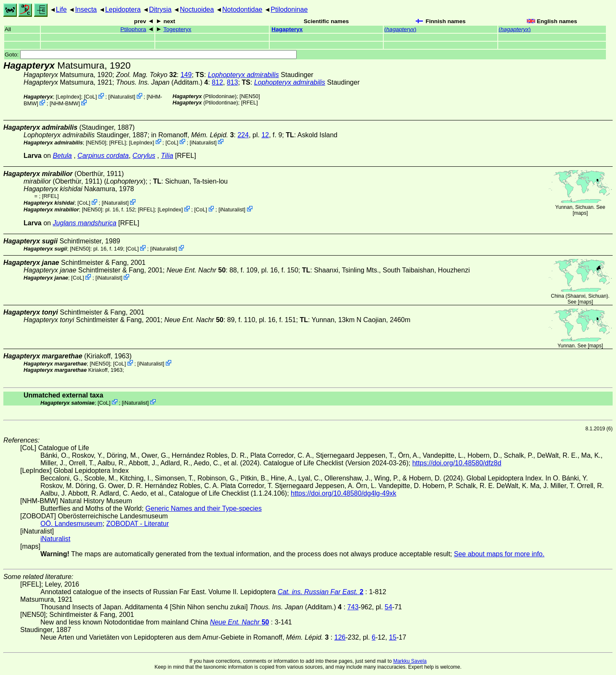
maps (580, 213)
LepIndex (68, 97)
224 (243, 135)
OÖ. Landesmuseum (72, 524)
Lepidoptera (123, 9)
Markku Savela (410, 661)
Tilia (167, 156)
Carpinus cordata (103, 156)
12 (265, 135)
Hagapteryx (287, 29)
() (400, 29)
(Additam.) (162, 82)
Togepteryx (177, 29)
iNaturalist (122, 97)
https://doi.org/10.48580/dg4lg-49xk (344, 493)
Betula (62, 156)
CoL (90, 97)
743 (353, 607)
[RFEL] (250, 103)
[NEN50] (250, 96)
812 (217, 82)
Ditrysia (160, 9)
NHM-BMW (65, 103)
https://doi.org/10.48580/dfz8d (457, 463)
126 (340, 637)
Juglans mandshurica (84, 223)
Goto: (151, 55)
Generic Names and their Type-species (204, 508)
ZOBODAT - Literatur (138, 524)
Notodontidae (242, 9)
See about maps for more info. (499, 554)
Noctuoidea (197, 9)
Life (61, 9)
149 (186, 75)
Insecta (86, 9)
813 (232, 82)
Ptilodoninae (289, 9)
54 (388, 607)
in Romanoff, (192, 135)
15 (393, 637)
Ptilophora (133, 29)
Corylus (144, 156)
